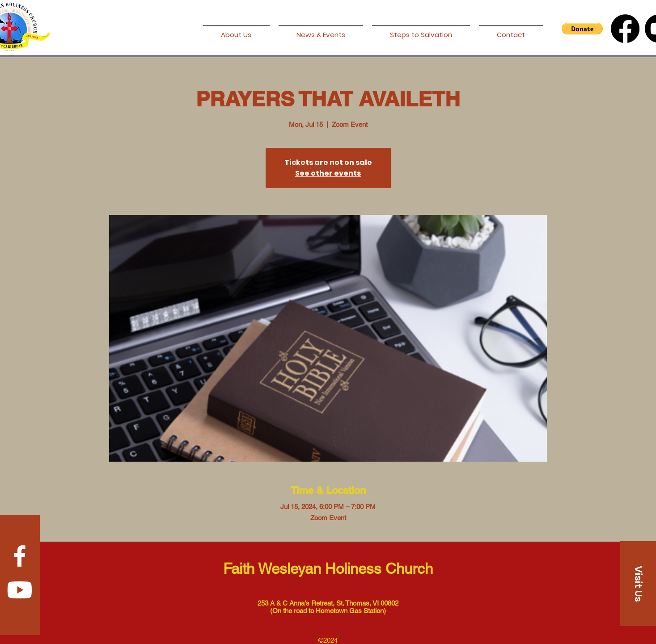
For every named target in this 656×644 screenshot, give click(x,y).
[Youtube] (20, 590)
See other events (328, 173)
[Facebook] (625, 29)
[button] (582, 29)
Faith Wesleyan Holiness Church (328, 568)
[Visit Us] (638, 584)
